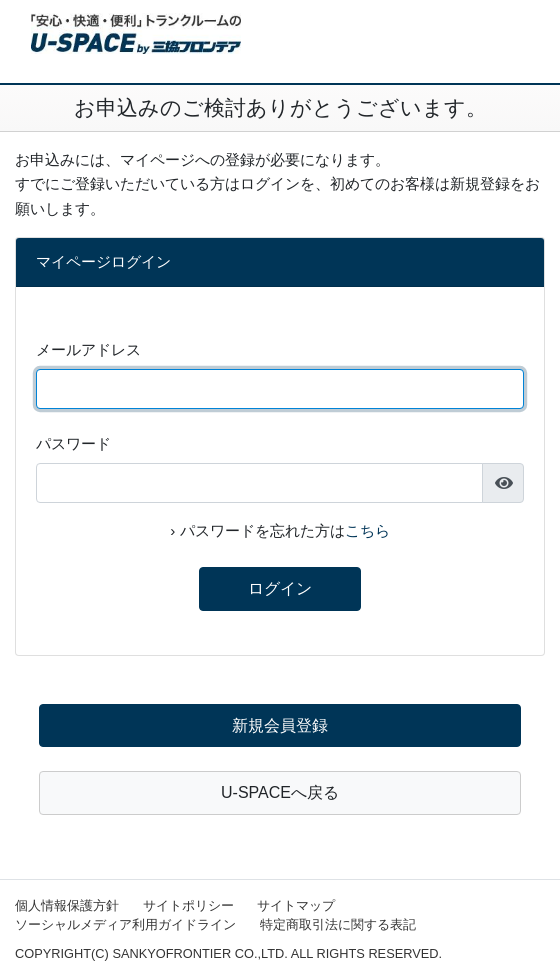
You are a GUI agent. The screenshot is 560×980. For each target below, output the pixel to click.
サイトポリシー (188, 905)
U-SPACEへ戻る (280, 792)
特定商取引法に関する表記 (338, 924)
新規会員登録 (280, 725)
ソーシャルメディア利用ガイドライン (125, 924)
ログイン (280, 588)
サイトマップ (296, 905)
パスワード (73, 443)
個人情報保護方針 (67, 905)
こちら (367, 530)
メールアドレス (88, 349)
